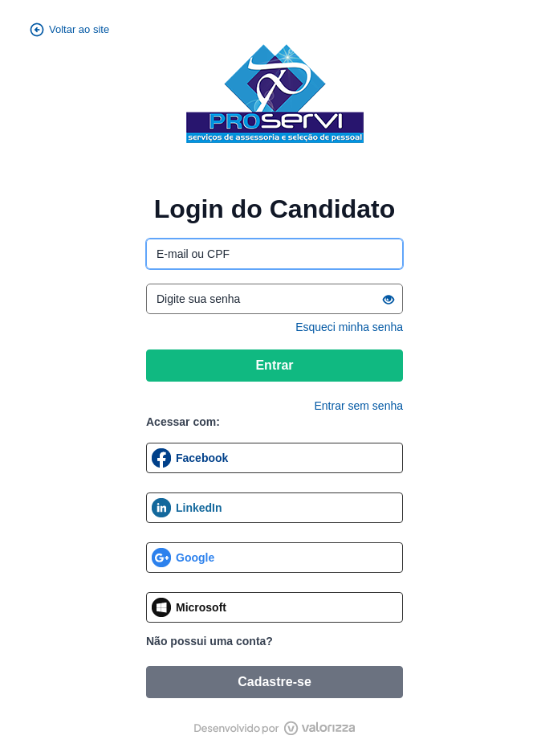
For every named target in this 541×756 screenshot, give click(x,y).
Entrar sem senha (359, 406)
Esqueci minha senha (349, 327)
